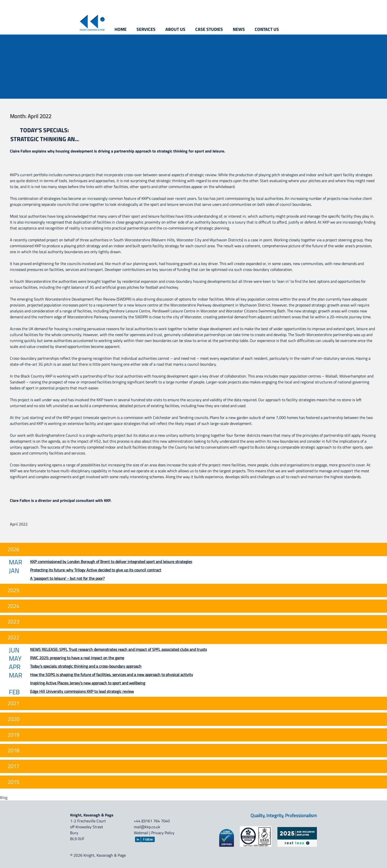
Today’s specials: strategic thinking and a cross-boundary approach (45, 134)
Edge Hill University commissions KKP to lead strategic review (82, 691)
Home (121, 29)
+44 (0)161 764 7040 (152, 821)
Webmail (141, 833)
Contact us (267, 29)
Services (146, 29)
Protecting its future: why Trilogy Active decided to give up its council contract (96, 570)
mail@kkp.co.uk (147, 827)
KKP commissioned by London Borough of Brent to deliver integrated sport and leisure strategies (111, 562)
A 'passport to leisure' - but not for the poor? (67, 578)
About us (175, 29)
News (239, 29)
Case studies (209, 29)
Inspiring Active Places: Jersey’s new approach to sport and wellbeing (88, 683)
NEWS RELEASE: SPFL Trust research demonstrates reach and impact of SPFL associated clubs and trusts (118, 649)
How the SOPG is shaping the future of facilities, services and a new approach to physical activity (112, 675)
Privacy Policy (163, 833)
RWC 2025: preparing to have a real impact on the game (77, 658)
